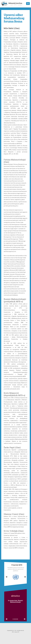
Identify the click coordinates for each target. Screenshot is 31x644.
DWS (13, 632)
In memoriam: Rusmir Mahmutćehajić (15, 601)
